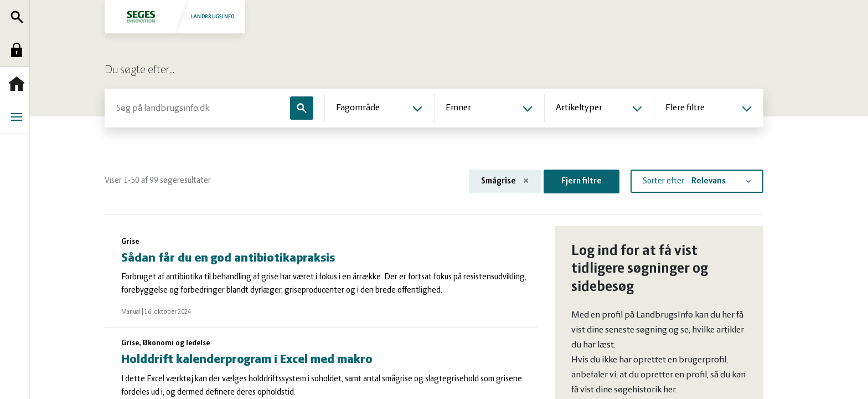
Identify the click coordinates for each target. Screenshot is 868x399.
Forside (19, 84)
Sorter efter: (664, 181)
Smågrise (505, 181)
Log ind (19, 50)
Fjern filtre (582, 181)
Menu (19, 117)
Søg (19, 17)
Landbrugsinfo (175, 16)
